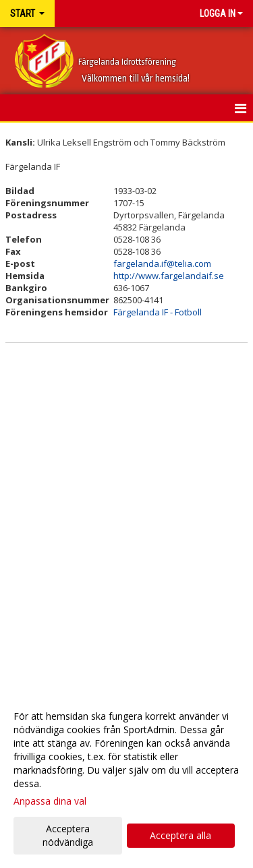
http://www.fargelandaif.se (169, 276)
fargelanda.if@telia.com (162, 263)
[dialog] (126, 779)
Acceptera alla (180, 835)
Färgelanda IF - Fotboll (158, 312)
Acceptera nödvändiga (68, 835)
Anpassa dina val (50, 801)
